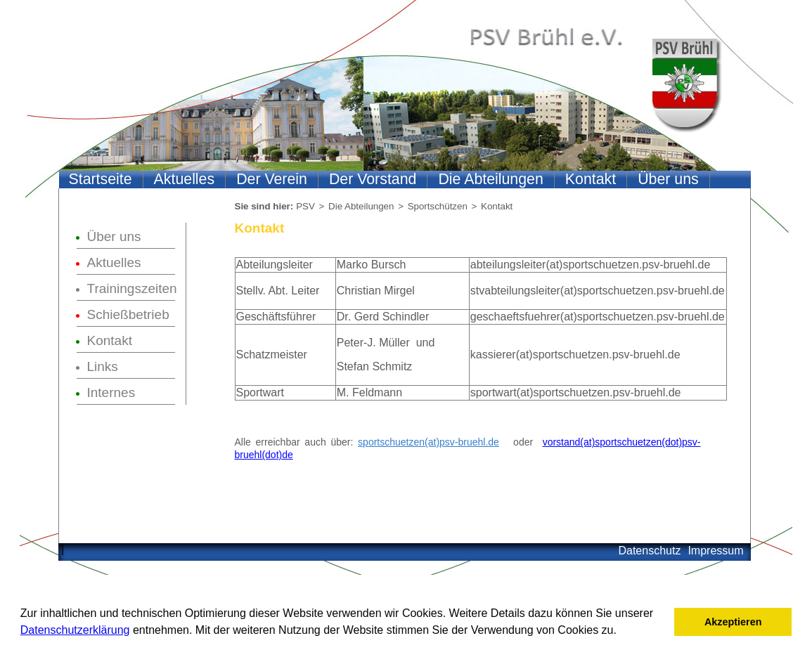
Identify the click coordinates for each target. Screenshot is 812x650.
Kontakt (591, 179)
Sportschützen (438, 206)
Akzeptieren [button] (733, 622)
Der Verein (272, 179)
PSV (305, 206)
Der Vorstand (373, 179)
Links (103, 366)
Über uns (668, 179)
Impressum (715, 551)
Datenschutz (649, 551)
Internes (111, 392)
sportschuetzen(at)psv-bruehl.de (428, 442)
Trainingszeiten (131, 288)
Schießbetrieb (128, 314)
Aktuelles (185, 179)
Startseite (101, 179)
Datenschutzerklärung (75, 630)
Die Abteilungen (490, 179)
